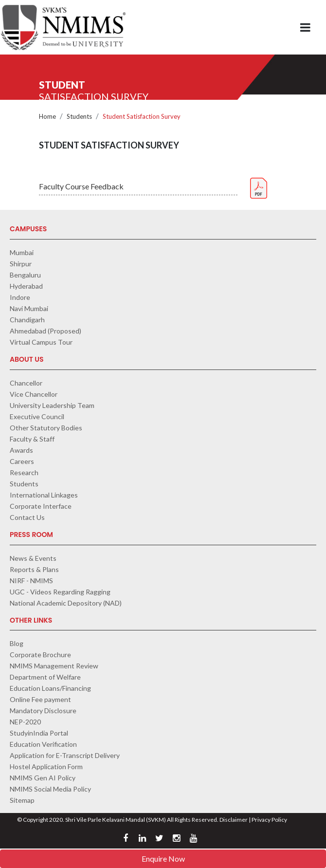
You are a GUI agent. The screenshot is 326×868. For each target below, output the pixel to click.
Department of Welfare (45, 677)
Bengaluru (25, 275)
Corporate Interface (41, 506)
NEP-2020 (25, 722)
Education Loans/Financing (50, 688)
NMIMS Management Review (54, 666)
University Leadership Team (52, 405)
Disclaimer (234, 820)
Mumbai (22, 252)
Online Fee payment (40, 699)
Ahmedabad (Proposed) (45, 331)
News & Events (33, 558)
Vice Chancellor (34, 394)
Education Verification (43, 744)
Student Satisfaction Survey (142, 116)
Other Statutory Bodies (46, 428)
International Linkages (44, 495)
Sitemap (22, 800)
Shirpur (21, 264)
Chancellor (26, 383)
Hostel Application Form (46, 766)
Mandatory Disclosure (43, 711)
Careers (22, 461)
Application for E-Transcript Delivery (65, 755)
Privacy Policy (269, 820)
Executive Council (37, 416)
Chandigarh (27, 320)
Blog (17, 643)
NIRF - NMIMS (31, 581)
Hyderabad (26, 286)
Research (24, 472)
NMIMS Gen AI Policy (43, 778)
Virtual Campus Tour (41, 342)
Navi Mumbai (29, 308)
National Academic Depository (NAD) (66, 603)
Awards (21, 450)
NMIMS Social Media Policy (50, 789)
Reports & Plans (34, 569)
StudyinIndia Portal (39, 733)
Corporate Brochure (40, 655)
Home (47, 116)
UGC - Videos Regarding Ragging (60, 592)
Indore (20, 297)
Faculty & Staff (32, 439)
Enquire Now (163, 859)
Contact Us (27, 517)
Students (79, 116)
